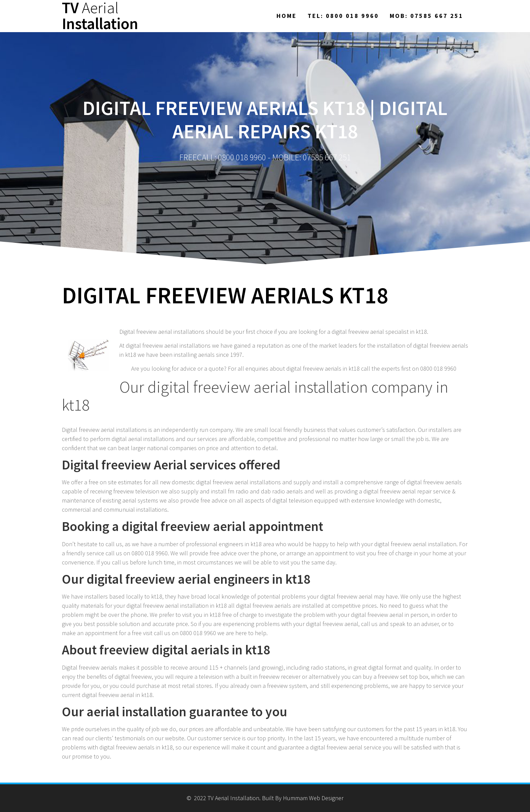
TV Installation (100, 16)
